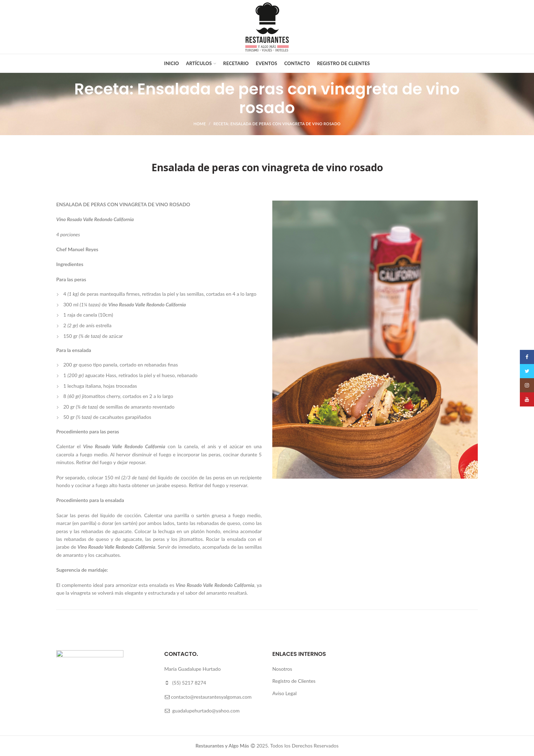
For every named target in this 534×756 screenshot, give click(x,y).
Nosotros (282, 669)
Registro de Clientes (294, 681)
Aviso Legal (285, 693)
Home (200, 124)
